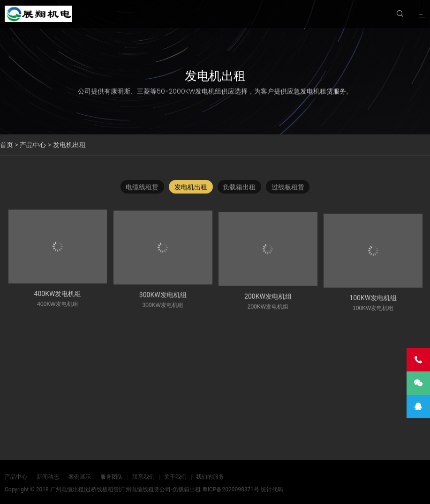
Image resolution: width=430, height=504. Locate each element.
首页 (7, 145)
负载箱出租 (240, 188)
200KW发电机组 (268, 304)
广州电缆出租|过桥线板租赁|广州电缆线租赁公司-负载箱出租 (125, 489)
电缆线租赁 (142, 188)
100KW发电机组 (373, 308)
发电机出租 (69, 145)
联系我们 (143, 477)
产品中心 (33, 145)
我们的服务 (210, 477)
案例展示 (80, 477)
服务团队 (112, 477)
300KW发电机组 (163, 301)
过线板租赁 (288, 188)
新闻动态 (48, 477)
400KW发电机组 (58, 299)
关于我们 (175, 477)
